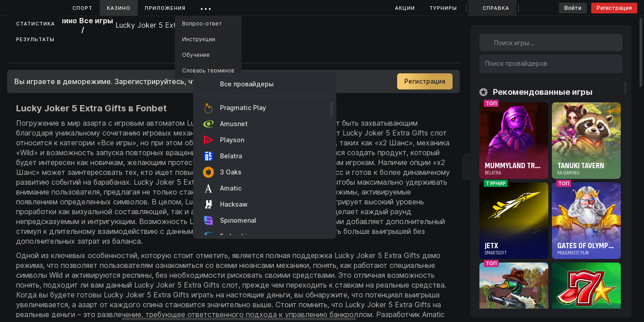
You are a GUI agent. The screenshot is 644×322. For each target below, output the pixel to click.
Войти (573, 8)
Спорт (83, 8)
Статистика (36, 24)
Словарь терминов (208, 70)
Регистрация (614, 8)
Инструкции (199, 39)
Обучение (196, 55)
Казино (119, 8)
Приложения (165, 8)
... (206, 6)
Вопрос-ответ (202, 23)
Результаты (35, 39)
